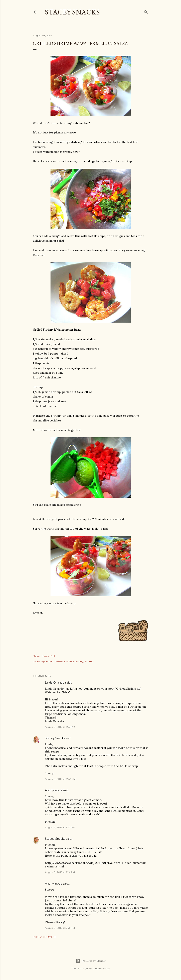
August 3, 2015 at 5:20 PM (60, 827)
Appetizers (48, 661)
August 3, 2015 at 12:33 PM (60, 779)
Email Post (49, 656)
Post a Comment (44, 937)
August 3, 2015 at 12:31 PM (60, 727)
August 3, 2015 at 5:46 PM (60, 928)
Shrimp (89, 661)
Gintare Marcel (101, 968)
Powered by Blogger (91, 961)
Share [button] (36, 656)
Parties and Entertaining (69, 661)
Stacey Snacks (72, 12)
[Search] (146, 11)
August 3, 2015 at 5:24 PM (60, 872)
